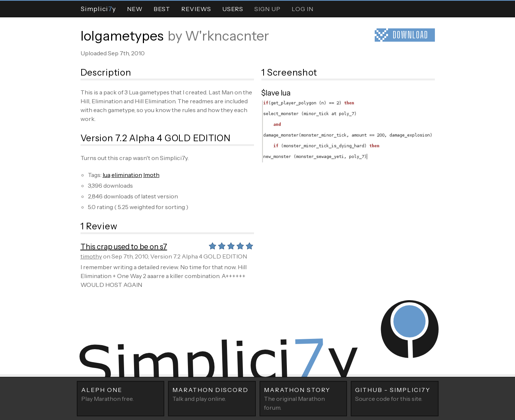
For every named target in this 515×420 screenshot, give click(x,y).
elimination (127, 175)
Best (162, 9)
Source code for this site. (395, 394)
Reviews (196, 9)
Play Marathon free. (121, 394)
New (135, 9)
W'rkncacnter (227, 36)
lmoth (151, 175)
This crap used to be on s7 (124, 247)
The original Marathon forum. (303, 398)
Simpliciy (98, 9)
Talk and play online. (212, 394)
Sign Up (267, 9)
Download (411, 35)
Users (233, 9)
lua (107, 175)
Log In (303, 9)
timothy (91, 256)
